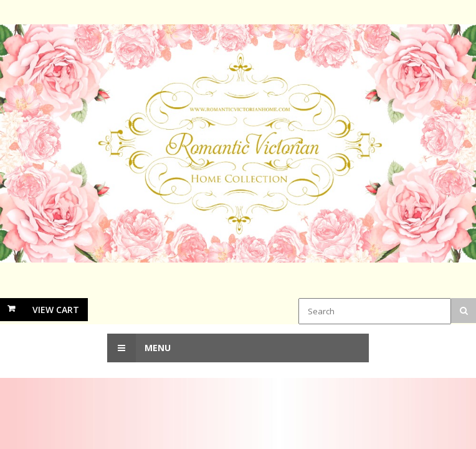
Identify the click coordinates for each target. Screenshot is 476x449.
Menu (139, 348)
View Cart (56, 310)
